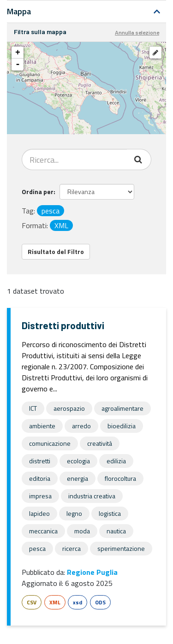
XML (55, 602)
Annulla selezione (137, 32)
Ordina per (38, 192)
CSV (32, 602)
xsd (78, 602)
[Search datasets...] (75, 160)
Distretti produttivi (63, 325)
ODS (100, 602)
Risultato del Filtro (56, 251)
